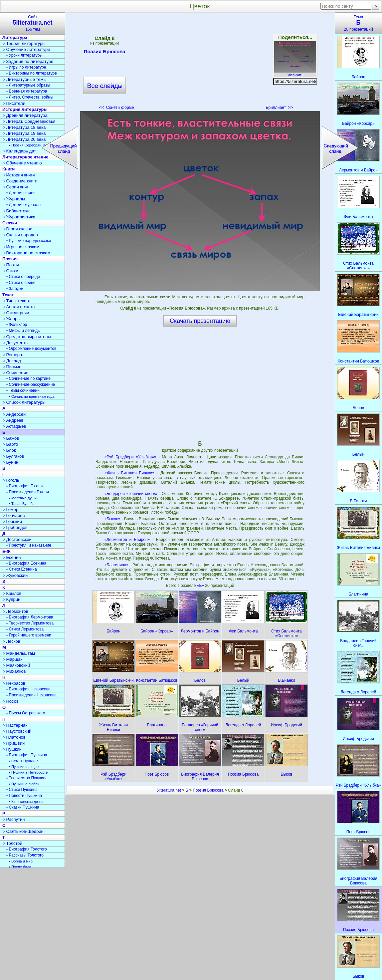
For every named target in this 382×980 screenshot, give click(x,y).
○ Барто (10, 444)
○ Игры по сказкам (21, 247)
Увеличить (295, 73)
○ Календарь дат (19, 151)
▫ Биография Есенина (26, 563)
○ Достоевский (17, 539)
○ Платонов (14, 737)
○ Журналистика (19, 217)
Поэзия (10, 259)
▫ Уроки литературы (24, 55)
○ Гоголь (11, 480)
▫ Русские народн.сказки (29, 241)
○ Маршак (12, 659)
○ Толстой (12, 843)
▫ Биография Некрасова (28, 689)
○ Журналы (14, 199)
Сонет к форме (116, 108)
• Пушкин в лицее (24, 767)
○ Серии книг (15, 187)
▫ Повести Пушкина (24, 796)
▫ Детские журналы (24, 205)
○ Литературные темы (24, 79)
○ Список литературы (24, 402)
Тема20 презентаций (358, 23)
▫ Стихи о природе (23, 277)
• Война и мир (21, 861)
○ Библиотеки (16, 211)
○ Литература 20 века (24, 139)
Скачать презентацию (200, 321)
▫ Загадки (15, 289)
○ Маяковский (16, 665)
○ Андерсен (14, 414)
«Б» (201, 586)
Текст (8, 295)
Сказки (10, 223)
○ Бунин (10, 462)
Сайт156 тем (33, 23)
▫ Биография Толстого (27, 849)
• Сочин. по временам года (32, 396)
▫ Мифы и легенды (23, 331)
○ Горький (12, 521)
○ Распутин (13, 819)
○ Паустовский (17, 731)
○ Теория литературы (24, 43)
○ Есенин (11, 557)
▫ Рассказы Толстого (25, 855)
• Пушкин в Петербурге (28, 772)
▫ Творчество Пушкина (27, 778)
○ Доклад (12, 361)
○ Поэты (11, 265)
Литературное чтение (25, 157)
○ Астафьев (14, 426)
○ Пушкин (12, 749)
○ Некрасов (14, 683)
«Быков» (112, 519)
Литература (15, 37)
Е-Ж (6, 551)
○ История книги (19, 175)
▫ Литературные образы (28, 85)
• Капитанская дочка (26, 802)
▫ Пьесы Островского (26, 713)
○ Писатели (14, 103)
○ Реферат (13, 355)
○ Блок (9, 450)
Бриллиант (279, 108)
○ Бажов (11, 438)
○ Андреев (13, 420)
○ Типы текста (16, 301)
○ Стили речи (16, 313)
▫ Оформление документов (31, 349)
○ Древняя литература (25, 115)
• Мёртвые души (23, 498)
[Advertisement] (200, 63)
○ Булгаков (13, 456)
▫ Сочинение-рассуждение (31, 384)
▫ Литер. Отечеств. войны (30, 97)
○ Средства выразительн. (28, 337)
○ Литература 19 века (24, 133)
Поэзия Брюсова (105, 53)
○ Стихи (10, 271)
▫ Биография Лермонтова (30, 617)
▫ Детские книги (20, 193)
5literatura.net (169, 790)
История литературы (25, 109)
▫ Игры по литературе (26, 67)
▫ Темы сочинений (23, 390)
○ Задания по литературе (28, 61)
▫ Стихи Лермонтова (25, 629)
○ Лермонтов (15, 611)
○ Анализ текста (18, 307)
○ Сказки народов (20, 235)
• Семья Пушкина (24, 761)
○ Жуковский (15, 575)
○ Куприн (11, 599)
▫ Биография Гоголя (24, 486)
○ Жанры (11, 319)
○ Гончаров (13, 515)
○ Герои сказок (17, 229)
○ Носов (10, 701)
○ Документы (15, 343)
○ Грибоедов (15, 527)
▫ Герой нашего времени (29, 635)
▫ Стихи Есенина (22, 569)
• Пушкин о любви (24, 784)
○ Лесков (11, 641)
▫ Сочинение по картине (28, 378)
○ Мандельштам (19, 653)
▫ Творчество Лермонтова (30, 623)
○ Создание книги (20, 181)
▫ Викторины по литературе (32, 73)
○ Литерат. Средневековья (29, 121)
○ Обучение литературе (26, 49)
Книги (8, 169)
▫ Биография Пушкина (27, 755)
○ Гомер (10, 509)
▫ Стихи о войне (21, 283)
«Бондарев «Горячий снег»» (131, 494)
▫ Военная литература (27, 91)
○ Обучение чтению (22, 163)
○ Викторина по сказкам (26, 253)
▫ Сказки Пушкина (23, 807)
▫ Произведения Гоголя (28, 492)
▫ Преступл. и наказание (29, 545)
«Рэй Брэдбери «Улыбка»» (130, 457)
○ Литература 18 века (24, 127)
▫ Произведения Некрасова (31, 695)
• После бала (20, 867)
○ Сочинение (15, 373)
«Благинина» (116, 565)
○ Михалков (14, 671)
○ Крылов (12, 593)
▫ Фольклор (17, 325)
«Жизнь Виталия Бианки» (129, 473)
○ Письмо (12, 367)
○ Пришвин (13, 743)
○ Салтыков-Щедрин (23, 831)
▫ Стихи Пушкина (22, 790)
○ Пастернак (15, 725)
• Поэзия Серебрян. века (30, 145)
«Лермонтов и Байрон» (127, 540)
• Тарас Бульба (22, 504)
